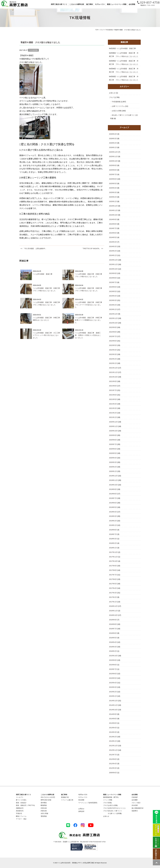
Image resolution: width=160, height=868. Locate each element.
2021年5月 (113, 399)
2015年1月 (113, 696)
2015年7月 (113, 669)
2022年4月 (113, 350)
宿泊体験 (81, 800)
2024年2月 (113, 251)
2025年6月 (113, 179)
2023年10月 (113, 269)
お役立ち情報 (117, 111)
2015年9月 (113, 660)
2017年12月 (113, 552)
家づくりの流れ (21, 800)
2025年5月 (113, 183)
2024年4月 (113, 242)
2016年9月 (113, 620)
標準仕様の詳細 (46, 800)
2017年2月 (113, 597)
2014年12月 (113, 701)
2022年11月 (113, 318)
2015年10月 (113, 656)
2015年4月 (113, 683)
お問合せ (81, 809)
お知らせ (112, 93)
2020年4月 (113, 458)
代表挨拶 (135, 797)
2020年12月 (113, 422)
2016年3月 (113, 647)
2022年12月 (113, 314)
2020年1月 (113, 471)
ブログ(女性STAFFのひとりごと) (114, 808)
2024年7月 (113, 228)
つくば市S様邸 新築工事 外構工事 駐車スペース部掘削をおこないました (89, 320)
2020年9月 (113, 435)
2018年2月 (113, 543)
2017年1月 (113, 602)
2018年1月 (113, 548)
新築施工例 (65, 797)
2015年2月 (113, 692)
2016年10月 (113, 615)
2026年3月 (113, 139)
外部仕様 (44, 808)
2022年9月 (113, 327)
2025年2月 (113, 197)
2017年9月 (113, 566)
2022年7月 (113, 336)
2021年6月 (113, 395)
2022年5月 (113, 345)
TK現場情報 (116, 102)
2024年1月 (113, 255)
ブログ (111, 97)
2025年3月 (113, 192)
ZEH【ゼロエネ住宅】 (48, 797)
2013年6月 (113, 723)
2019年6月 (113, 503)
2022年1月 (113, 363)
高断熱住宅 (20, 808)
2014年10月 (113, 710)
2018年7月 (113, 534)
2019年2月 (113, 521)
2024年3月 (113, 246)
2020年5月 (113, 453)
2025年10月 (113, 161)
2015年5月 (113, 678)
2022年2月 (113, 359)
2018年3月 (113, 539)
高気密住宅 (20, 811)
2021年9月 (113, 381)
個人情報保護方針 (138, 808)
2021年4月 (113, 404)
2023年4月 (113, 296)
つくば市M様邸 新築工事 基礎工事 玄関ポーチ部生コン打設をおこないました (88, 335)
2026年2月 (113, 143)
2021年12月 (113, 368)
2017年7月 (113, 575)
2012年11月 (113, 750)
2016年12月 (113, 606)
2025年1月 (113, 201)
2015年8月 (113, 665)
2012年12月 (113, 746)
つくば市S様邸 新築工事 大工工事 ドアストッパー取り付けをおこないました (47, 335)
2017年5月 (113, 584)
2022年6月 (113, 341)
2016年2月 (113, 651)
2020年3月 (113, 462)
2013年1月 (113, 741)
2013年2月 (113, 737)
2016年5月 (113, 638)
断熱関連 (44, 805)
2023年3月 (113, 300)
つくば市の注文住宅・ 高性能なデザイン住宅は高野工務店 (76, 863)
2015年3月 (113, 687)
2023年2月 (113, 305)
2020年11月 (113, 426)
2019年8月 (113, 494)
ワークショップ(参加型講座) (88, 803)
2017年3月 (113, 593)
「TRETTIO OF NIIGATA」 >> (92, 249)
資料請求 (81, 811)
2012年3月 (113, 768)
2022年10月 (113, 323)
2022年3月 (113, 354)
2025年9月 (113, 165)
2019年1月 (113, 525)
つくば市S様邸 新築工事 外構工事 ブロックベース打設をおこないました (89, 305)
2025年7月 (113, 174)
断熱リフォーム (21, 816)
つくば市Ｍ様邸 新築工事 (43, 274)
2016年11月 (113, 611)
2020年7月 (113, 444)
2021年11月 (113, 372)
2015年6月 (113, 674)
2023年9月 (113, 273)
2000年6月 (113, 773)
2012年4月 (113, 764)
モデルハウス (83, 797)
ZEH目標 (135, 805)
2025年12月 (113, 152)
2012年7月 (113, 755)
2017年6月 (113, 579)
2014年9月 (113, 714)
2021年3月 (113, 408)
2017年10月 (113, 561)
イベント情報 (108, 800)
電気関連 (44, 816)
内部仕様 (44, 811)
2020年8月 (113, 440)
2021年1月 (113, 417)
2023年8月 (113, 278)
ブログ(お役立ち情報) (110, 805)
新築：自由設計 (21, 803)
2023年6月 (113, 287)
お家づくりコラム (118, 106)
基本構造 (44, 803)
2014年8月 (113, 719)
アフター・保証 (21, 819)
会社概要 (135, 800)
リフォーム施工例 (67, 800)
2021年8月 (113, 386)
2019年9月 (113, 489)
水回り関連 (44, 813)
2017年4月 (113, 588)
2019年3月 (113, 516)
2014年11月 (113, 705)
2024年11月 (113, 210)
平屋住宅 (19, 813)
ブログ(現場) (107, 803)
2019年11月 (113, 480)
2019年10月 (113, 485)
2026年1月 (113, 147)
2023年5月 (113, 291)
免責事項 (135, 811)
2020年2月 (113, 467)
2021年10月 (113, 377)
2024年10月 (113, 215)
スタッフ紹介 (136, 803)
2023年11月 (113, 264)
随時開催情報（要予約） (111, 797)
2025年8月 (113, 170)
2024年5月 (113, 237)
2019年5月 (113, 507)
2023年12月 (113, 260)
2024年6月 (113, 233)
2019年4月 (113, 512)
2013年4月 (113, 728)
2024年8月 (113, 224)
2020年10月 (113, 431)
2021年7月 (113, 390)
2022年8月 (113, 332)
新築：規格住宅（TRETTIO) (25, 805)
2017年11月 (113, 557)
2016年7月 (113, 629)
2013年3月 (113, 732)
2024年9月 (113, 219)
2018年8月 (113, 530)
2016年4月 (113, 642)
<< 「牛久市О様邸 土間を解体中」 (34, 249)
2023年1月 (113, 309)
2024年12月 (113, 206)
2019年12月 (113, 476)
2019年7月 (113, 498)
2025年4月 (113, 188)
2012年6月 (113, 759)
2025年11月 (113, 156)
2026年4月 (113, 134)
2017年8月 (113, 570)
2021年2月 (113, 413)
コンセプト (20, 797)
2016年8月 (113, 624)
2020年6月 (113, 449)
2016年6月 (113, 633)
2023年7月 (113, 282)
